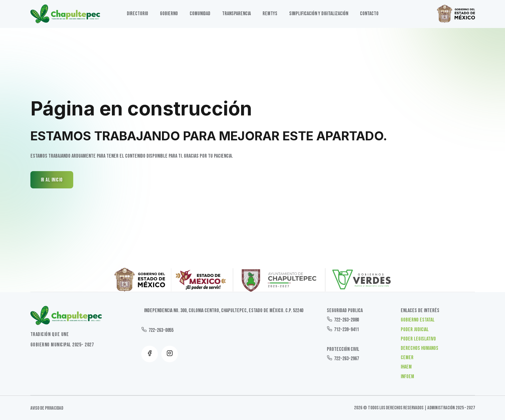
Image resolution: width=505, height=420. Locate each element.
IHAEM (406, 367)
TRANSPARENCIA (236, 14)
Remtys (270, 14)
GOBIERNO (169, 14)
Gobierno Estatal (418, 320)
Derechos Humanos (420, 348)
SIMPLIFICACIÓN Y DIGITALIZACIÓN (319, 14)
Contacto (369, 14)
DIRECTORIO (137, 14)
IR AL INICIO (52, 180)
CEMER (407, 358)
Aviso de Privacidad (47, 408)
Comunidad (200, 14)
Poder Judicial (415, 330)
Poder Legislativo (418, 339)
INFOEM (407, 377)
